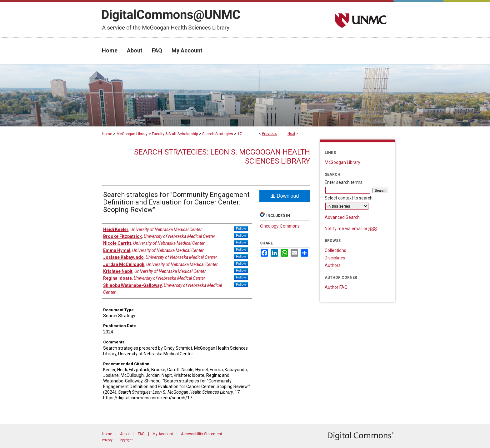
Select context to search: (349, 198)
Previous (269, 134)
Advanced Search (342, 217)
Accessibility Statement (202, 434)
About (125, 434)
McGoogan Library (132, 134)
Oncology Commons (280, 226)
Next (291, 134)
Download (285, 196)
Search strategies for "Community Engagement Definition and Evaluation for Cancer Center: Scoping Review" (176, 202)
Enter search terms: (344, 182)
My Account (163, 434)
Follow (241, 229)
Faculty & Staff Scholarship (175, 134)
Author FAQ (336, 287)
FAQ (141, 434)
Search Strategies (218, 134)
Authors (333, 265)
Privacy (107, 440)
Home (107, 134)
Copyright (125, 440)
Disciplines (335, 258)
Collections (335, 250)
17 (240, 134)
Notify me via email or (351, 229)
